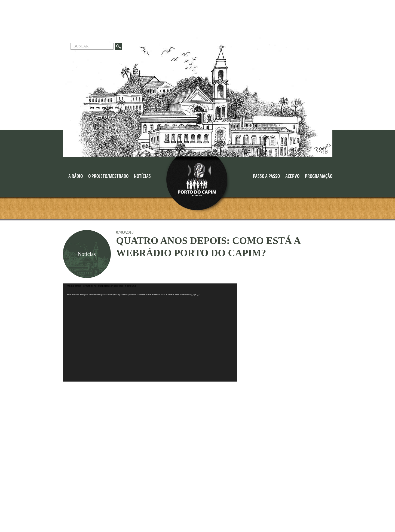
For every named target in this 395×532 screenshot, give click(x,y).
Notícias (142, 177)
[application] (150, 332)
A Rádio (76, 177)
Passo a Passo (266, 177)
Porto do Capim (197, 185)
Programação (319, 177)
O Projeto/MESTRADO (108, 177)
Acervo (292, 177)
